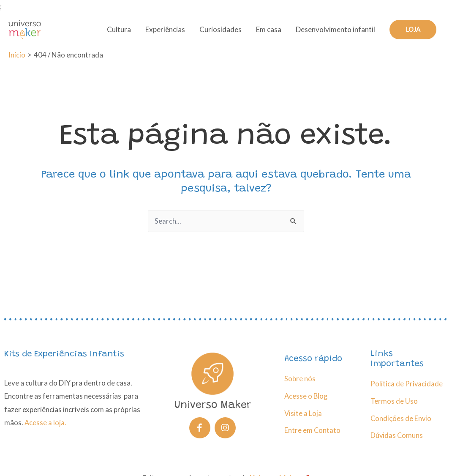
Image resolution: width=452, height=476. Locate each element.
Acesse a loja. (46, 422)
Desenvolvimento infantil (335, 32)
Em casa (269, 32)
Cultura (119, 32)
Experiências (165, 32)
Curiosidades (221, 32)
